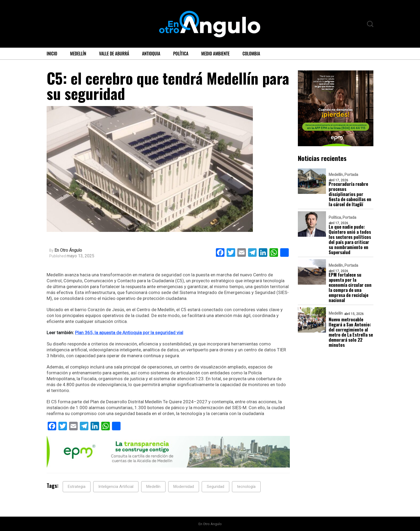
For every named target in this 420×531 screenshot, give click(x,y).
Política (181, 54)
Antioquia (151, 54)
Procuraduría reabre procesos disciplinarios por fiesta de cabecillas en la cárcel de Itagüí (350, 194)
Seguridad (215, 487)
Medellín (78, 54)
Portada (351, 175)
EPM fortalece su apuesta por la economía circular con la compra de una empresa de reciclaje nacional (350, 287)
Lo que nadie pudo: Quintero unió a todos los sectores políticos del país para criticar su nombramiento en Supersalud (350, 239)
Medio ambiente (215, 54)
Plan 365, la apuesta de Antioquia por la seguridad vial (129, 333)
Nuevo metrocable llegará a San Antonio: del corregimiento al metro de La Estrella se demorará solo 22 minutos (351, 332)
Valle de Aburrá (114, 54)
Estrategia (77, 487)
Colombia (251, 54)
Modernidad (184, 487)
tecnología (246, 487)
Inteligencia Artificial (116, 487)
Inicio (52, 54)
